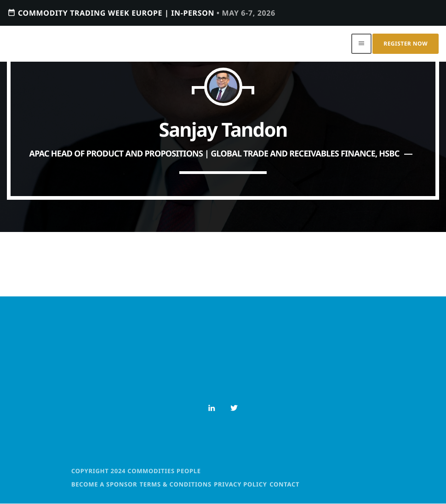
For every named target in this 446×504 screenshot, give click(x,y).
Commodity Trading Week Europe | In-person (141, 13)
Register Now (406, 43)
